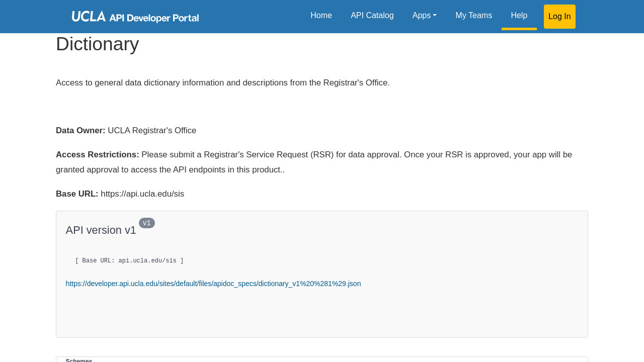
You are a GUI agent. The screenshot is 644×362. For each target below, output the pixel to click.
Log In (559, 16)
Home (321, 15)
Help (519, 15)
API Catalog (372, 15)
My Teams (474, 15)
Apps (422, 15)
